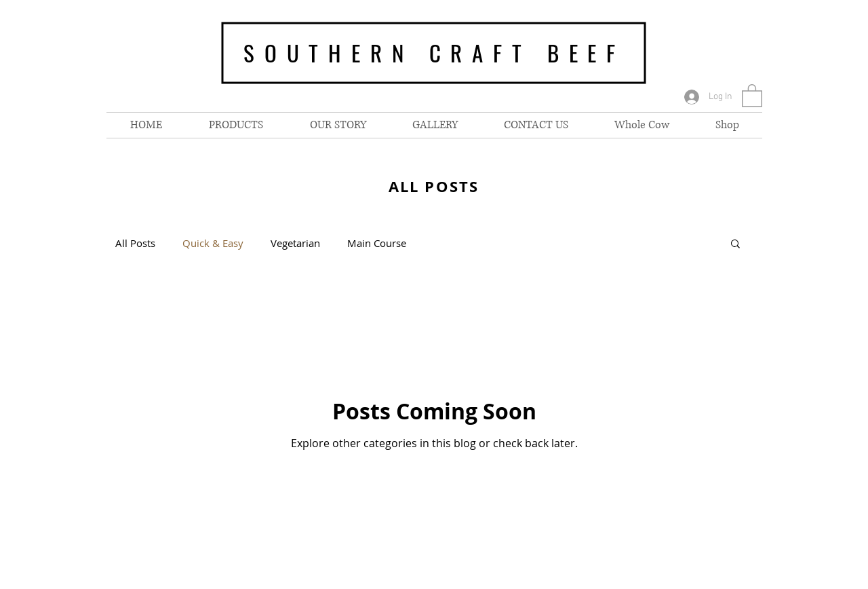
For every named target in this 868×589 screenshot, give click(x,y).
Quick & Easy (213, 243)
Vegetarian (295, 243)
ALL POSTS (434, 186)
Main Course (377, 243)
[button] (752, 95)
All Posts (135, 243)
